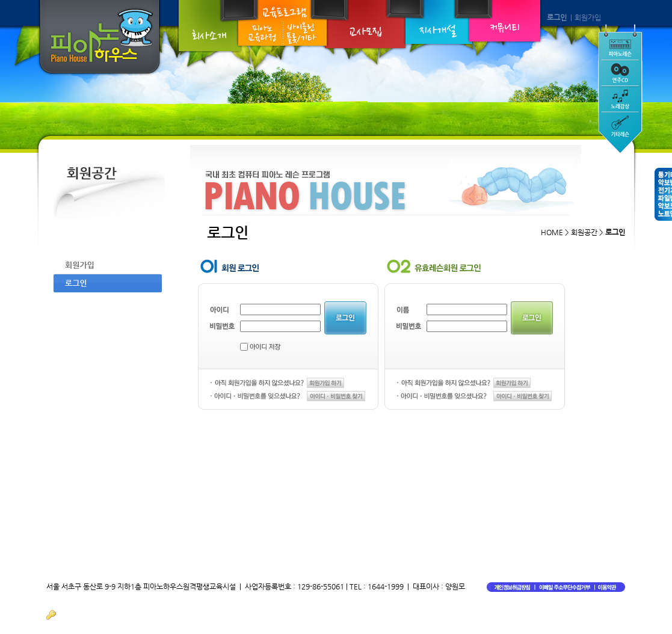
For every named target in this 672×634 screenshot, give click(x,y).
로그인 (557, 17)
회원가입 (588, 17)
